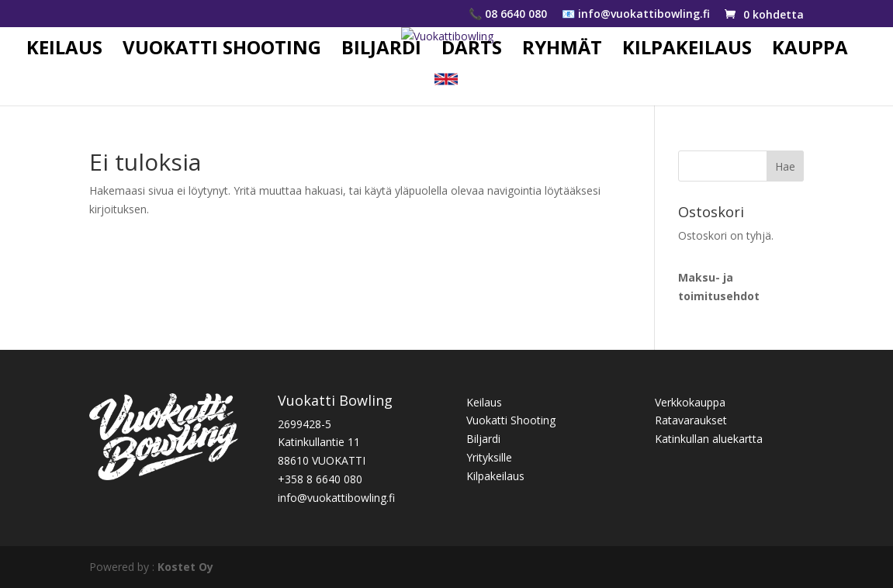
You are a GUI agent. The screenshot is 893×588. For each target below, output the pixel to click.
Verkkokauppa (690, 402)
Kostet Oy (185, 567)
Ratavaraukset (691, 420)
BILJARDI (381, 51)
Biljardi (483, 439)
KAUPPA (810, 51)
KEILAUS (64, 51)
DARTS (472, 51)
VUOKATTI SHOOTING (222, 51)
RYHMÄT (562, 51)
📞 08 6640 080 (508, 15)
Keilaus (484, 402)
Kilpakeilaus (495, 476)
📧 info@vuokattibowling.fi (636, 15)
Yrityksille (489, 457)
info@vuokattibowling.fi (336, 498)
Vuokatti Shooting (511, 420)
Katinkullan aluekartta (709, 439)
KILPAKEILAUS (687, 51)
